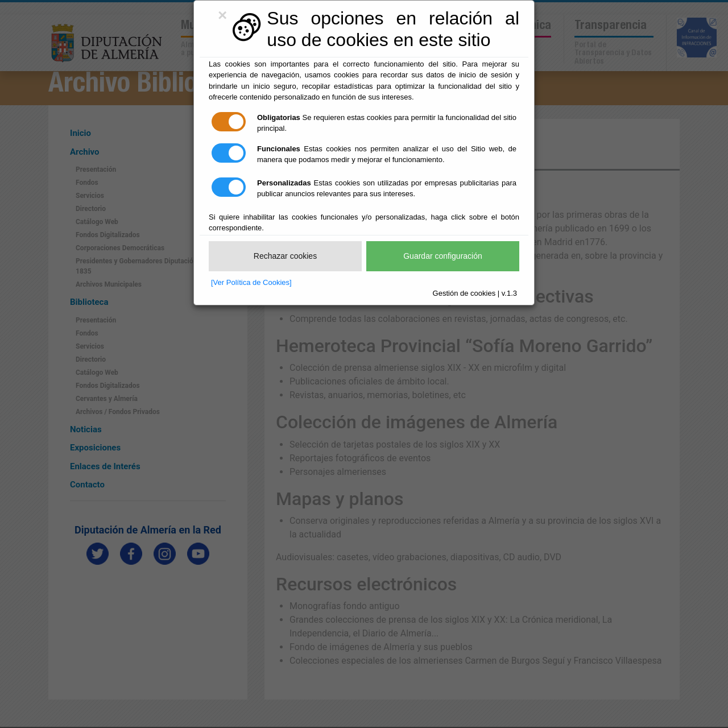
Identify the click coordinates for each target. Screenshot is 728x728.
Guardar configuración (443, 256)
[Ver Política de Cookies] (251, 282)
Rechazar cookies (285, 256)
